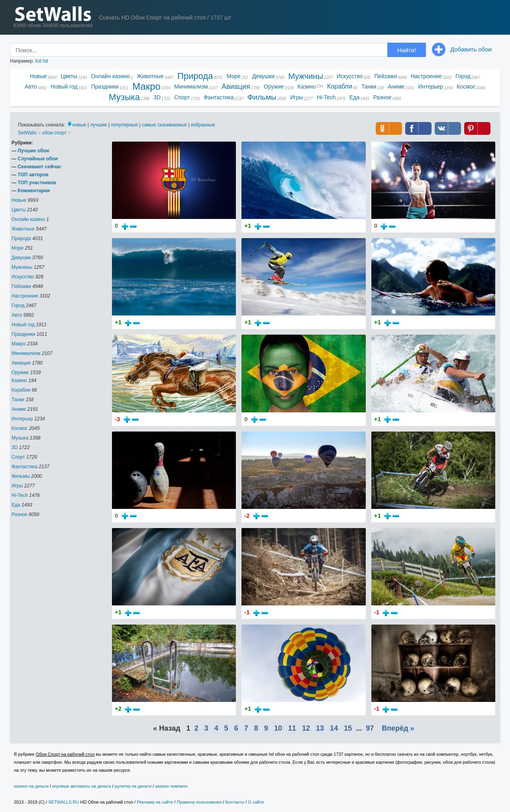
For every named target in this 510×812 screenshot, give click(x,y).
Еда (354, 97)
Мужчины (306, 76)
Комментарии (34, 191)
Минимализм (191, 87)
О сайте (256, 802)
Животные (150, 76)
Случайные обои (38, 159)
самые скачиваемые (165, 125)
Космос (466, 87)
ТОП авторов (33, 175)
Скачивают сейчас (39, 167)
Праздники (105, 87)
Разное (382, 97)
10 (278, 728)
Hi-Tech (326, 97)
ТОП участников (37, 183)
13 (320, 728)
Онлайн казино (110, 76)
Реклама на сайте (155, 802)
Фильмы (262, 97)
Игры (297, 97)
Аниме (396, 87)
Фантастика (219, 97)
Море (234, 76)
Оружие (274, 87)
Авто (31, 87)
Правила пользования (199, 802)
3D (157, 97)
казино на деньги (31, 786)
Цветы (69, 76)
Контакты (235, 802)
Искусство (350, 76)
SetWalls (27, 133)
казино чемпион (171, 786)
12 (306, 728)
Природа (195, 76)
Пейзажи (385, 76)
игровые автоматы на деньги (81, 786)
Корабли (340, 86)
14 (334, 728)
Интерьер (431, 87)
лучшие (98, 125)
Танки (369, 87)
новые (79, 125)
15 (348, 728)
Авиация (236, 87)
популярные (124, 125)
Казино (307, 87)
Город (463, 76)
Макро (146, 87)
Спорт (182, 97)
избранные (203, 125)
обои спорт (54, 133)
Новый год (64, 87)
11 (292, 728)
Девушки (264, 76)
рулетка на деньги (133, 786)
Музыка (124, 98)
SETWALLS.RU (64, 802)
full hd (41, 61)
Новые (38, 76)
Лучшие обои (33, 151)
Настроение (426, 76)
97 (370, 728)
